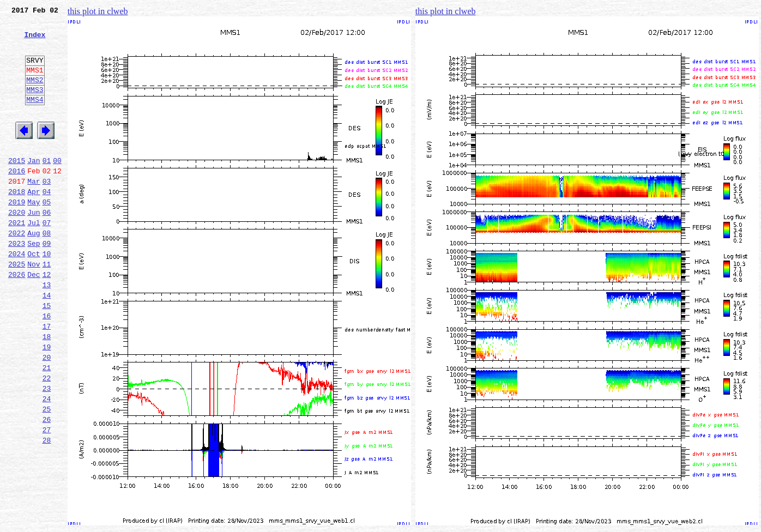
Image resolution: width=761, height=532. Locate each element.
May (34, 234)
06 (47, 246)
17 (47, 378)
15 (47, 354)
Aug (34, 270)
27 (47, 498)
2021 (17, 258)
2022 (17, 270)
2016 (17, 198)
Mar (34, 210)
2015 (17, 186)
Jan (34, 186)
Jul (34, 258)
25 (47, 474)
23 (47, 450)
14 (47, 342)
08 (47, 270)
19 (47, 402)
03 (47, 210)
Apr (34, 222)
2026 (17, 318)
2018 (17, 222)
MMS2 (35, 94)
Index (35, 41)
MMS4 (35, 117)
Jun (34, 246)
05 (47, 234)
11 (47, 306)
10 (47, 294)
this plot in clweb (98, 11)
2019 (17, 234)
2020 (17, 246)
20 (47, 414)
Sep (34, 282)
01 (47, 186)
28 (47, 510)
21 (47, 426)
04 (47, 222)
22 (47, 438)
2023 (17, 282)
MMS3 (35, 106)
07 (47, 258)
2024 (17, 294)
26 (47, 486)
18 (47, 390)
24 (47, 462)
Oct (34, 294)
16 (47, 366)
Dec (34, 318)
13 (47, 330)
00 (57, 186)
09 (47, 282)
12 (47, 318)
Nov (34, 306)
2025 (17, 306)
